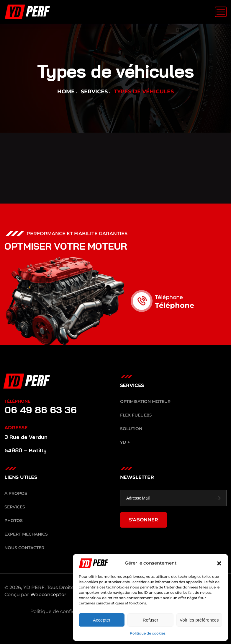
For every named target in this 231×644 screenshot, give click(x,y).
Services (94, 92)
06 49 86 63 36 (41, 410)
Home (66, 92)
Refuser (151, 620)
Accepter (102, 620)
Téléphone (175, 297)
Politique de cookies (148, 633)
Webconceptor (48, 595)
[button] (219, 563)
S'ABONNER (144, 520)
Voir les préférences (199, 620)
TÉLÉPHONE (17, 401)
